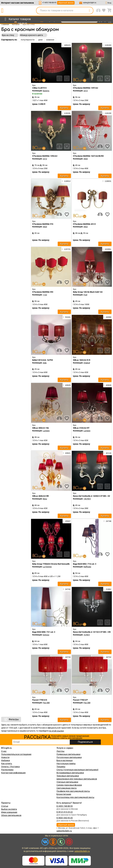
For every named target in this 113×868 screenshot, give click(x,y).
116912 (66, 181)
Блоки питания (64, 794)
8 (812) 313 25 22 (65, 812)
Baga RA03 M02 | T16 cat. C (85, 564)
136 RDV (87, 499)
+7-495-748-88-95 (49, 3)
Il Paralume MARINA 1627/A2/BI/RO (88, 156)
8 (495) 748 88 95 (65, 806)
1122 (45, 295)
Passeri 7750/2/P (80, 700)
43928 (107, 385)
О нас (4, 751)
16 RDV (87, 635)
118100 (107, 113)
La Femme (47, 567)
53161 (67, 317)
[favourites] (67, 78)
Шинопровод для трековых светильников (77, 779)
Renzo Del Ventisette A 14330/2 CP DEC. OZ (92, 496)
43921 (67, 453)
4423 (45, 227)
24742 (67, 589)
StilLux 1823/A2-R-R (82, 360)
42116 (107, 453)
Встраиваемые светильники (70, 773)
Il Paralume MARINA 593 (43, 292)
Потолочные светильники (69, 757)
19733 (67, 657)
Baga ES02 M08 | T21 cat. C (44, 632)
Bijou (45, 499)
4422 (86, 227)
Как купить (7, 763)
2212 (86, 91)
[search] (89, 11)
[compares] (59, 78)
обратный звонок (66, 3)
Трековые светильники (68, 776)
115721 (66, 249)
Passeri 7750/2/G (40, 700)
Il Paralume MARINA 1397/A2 (85, 88)
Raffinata (87, 567)
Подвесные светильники (68, 754)
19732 (107, 657)
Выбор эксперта (9, 809)
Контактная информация (13, 773)
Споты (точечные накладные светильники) (77, 770)
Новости (5, 757)
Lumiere (46, 431)
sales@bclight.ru (90, 3)
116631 (107, 181)
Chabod (87, 363)
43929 (67, 385)
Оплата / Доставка (10, 767)
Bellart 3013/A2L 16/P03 (43, 360)
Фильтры (11, 719)
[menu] (17, 19)
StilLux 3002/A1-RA (41, 428)
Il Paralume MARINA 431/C (84, 224)
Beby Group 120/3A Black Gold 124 (88, 292)
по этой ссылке (56, 731)
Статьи (5, 806)
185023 (66, 45)
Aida (45, 363)
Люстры (60, 751)
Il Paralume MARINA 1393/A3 (45, 156)
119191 (66, 113)
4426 (86, 159)
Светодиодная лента (67, 788)
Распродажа (7, 770)
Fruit (85, 295)
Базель (46, 91)
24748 (107, 521)
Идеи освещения (9, 812)
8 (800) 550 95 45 (65, 818)
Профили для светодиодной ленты (73, 791)
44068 (107, 317)
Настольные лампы (66, 763)
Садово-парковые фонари (69, 785)
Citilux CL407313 (39, 88)
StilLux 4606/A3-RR (40, 496)
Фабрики (6, 760)
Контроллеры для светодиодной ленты (75, 797)
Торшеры (61, 767)
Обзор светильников (11, 815)
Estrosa (46, 635)
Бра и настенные (65, 760)
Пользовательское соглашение (16, 754)
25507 (67, 521)
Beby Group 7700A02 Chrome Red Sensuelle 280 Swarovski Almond (61, 564)
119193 (107, 45)
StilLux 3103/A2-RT (81, 428)
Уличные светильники (67, 782)
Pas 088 (46, 703)
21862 (107, 589)
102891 (107, 249)
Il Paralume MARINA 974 (43, 224)
